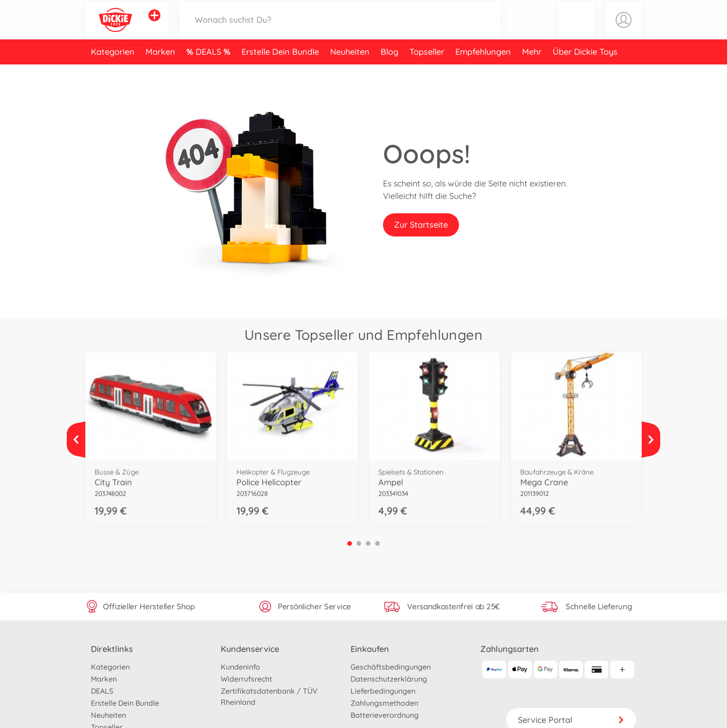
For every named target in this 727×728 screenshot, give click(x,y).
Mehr (532, 71)
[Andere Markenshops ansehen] (154, 25)
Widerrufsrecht (246, 679)
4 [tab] (377, 543)
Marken (160, 71)
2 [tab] (359, 543)
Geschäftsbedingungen (391, 667)
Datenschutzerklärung (389, 679)
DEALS (210, 71)
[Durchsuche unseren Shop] (340, 29)
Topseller (427, 71)
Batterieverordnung (385, 715)
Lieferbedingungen (383, 691)
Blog (389, 71)
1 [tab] (350, 543)
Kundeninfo (240, 667)
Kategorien (113, 71)
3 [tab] (368, 543)
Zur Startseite (421, 225)
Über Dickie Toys (585, 71)
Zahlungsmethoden (384, 703)
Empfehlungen (483, 71)
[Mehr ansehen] (76, 440)
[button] (576, 29)
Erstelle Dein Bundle (280, 71)
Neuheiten (350, 71)
